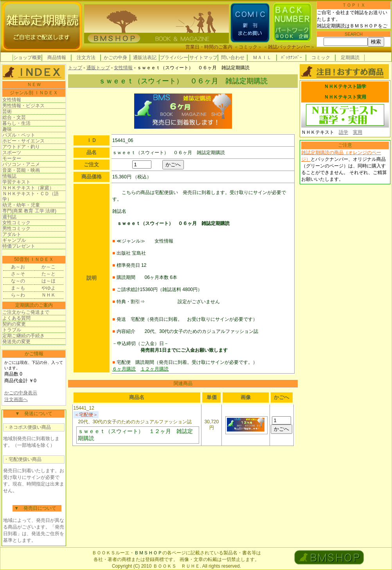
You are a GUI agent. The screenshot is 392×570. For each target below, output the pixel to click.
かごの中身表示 (21, 393)
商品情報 (57, 58)
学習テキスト (16, 182)
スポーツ (12, 153)
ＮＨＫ (49, 295)
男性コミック (16, 228)
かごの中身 (115, 58)
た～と (49, 274)
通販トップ (98, 68)
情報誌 (9, 176)
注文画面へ (16, 399)
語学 (343, 132)
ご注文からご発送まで (26, 312)
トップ (75, 68)
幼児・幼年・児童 (21, 205)
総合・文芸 (14, 117)
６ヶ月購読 (124, 369)
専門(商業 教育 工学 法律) (29, 211)
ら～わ (18, 295)
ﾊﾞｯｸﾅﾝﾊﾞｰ (291, 58)
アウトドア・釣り (21, 147)
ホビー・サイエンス (23, 141)
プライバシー (174, 58)
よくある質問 (16, 318)
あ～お (18, 267)
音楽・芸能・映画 (21, 170)
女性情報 (12, 100)
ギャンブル (14, 240)
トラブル (12, 330)
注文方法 (86, 58)
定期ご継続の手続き (23, 336)
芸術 (7, 111)
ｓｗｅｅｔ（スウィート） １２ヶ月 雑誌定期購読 (135, 435)
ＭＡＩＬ (262, 58)
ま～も (18, 288)
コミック (248, 47)
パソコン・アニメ (21, 164)
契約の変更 (14, 324)
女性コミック (16, 223)
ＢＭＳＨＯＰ (148, 553)
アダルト (12, 234)
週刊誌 (9, 217)
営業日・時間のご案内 (209, 47)
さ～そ (18, 274)
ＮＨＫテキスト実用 (345, 97)
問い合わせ (233, 58)
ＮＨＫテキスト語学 (345, 86)
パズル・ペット (19, 135)
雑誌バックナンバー (289, 47)
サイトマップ (203, 58)
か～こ (49, 267)
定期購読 (350, 58)
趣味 (7, 129)
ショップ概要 (27, 58)
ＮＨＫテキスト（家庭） (28, 188)
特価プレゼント (19, 246)
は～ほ (49, 281)
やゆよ (49, 288)
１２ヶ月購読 (155, 369)
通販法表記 (145, 58)
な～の (18, 281)
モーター (12, 158)
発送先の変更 (16, 342)
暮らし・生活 (16, 123)
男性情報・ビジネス (23, 106)
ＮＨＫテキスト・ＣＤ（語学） (31, 196)
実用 (358, 132)
